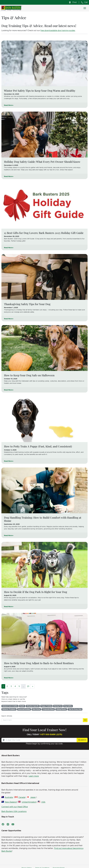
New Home (36, 709)
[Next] (33, 686)
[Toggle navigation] (85, 8)
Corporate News (48, 709)
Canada (22, 797)
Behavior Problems (9, 709)
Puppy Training (46, 706)
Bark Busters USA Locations (14, 811)
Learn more (34, 776)
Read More (8, 105)
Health (22, 706)
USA (43, 802)
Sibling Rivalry (61, 709)
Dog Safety (68, 706)
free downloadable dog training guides (58, 31)
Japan (33, 797)
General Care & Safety (10, 706)
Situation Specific (33, 706)
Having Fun (58, 706)
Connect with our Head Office (15, 807)
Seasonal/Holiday (24, 709)
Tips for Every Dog (75, 709)
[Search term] (42, 720)
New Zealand (11, 802)
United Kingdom (29, 802)
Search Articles (7, 716)
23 (28, 686)
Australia (9, 797)
